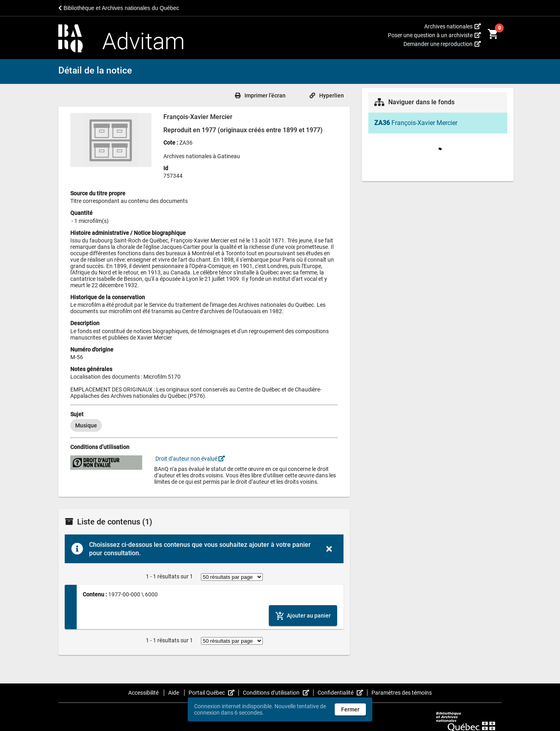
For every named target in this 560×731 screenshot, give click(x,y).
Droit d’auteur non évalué (190, 459)
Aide (174, 693)
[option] (86, 425)
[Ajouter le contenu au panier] (303, 615)
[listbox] (204, 425)
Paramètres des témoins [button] (402, 693)
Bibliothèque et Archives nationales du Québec (119, 8)
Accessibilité (144, 693)
